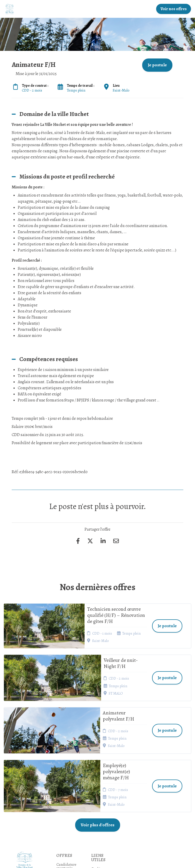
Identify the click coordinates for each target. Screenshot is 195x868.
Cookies (97, 786)
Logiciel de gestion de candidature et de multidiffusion (97, 859)
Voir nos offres (174, 9)
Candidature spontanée (66, 784)
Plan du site (100, 792)
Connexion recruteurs (100, 800)
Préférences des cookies (100, 810)
